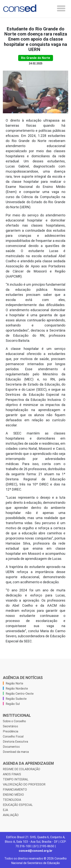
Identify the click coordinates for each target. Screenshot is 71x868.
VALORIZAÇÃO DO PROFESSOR (24, 784)
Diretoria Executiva (15, 741)
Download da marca (16, 752)
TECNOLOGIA (12, 800)
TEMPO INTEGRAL (16, 779)
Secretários (10, 726)
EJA (5, 810)
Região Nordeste (17, 688)
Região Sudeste (16, 699)
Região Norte (14, 683)
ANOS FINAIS (12, 774)
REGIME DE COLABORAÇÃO (21, 769)
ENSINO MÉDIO (13, 795)
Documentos (11, 747)
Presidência (11, 731)
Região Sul (13, 704)
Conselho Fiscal (13, 736)
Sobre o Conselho (14, 721)
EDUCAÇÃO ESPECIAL (18, 805)
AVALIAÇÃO (11, 815)
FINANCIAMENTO (15, 789)
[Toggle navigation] (61, 8)
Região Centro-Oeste (20, 694)
